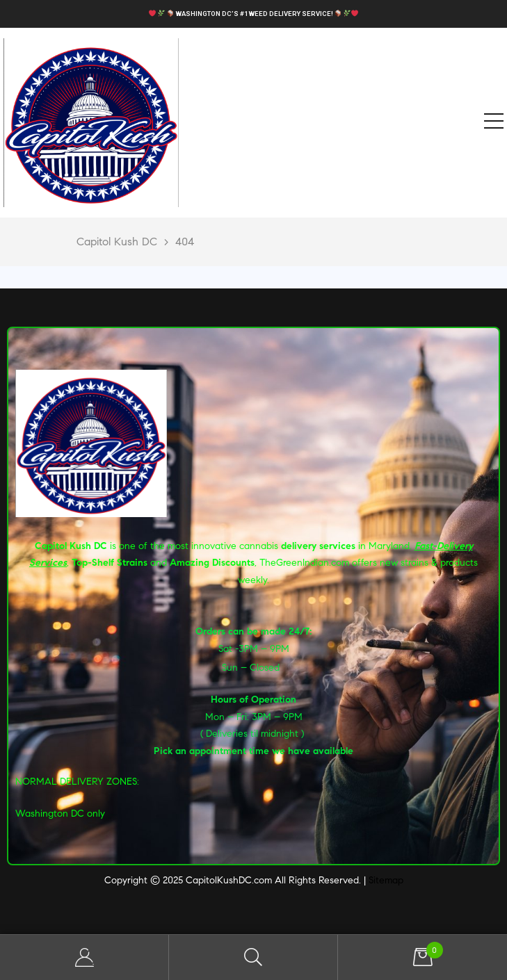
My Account (84, 957)
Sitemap (386, 880)
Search (254, 957)
